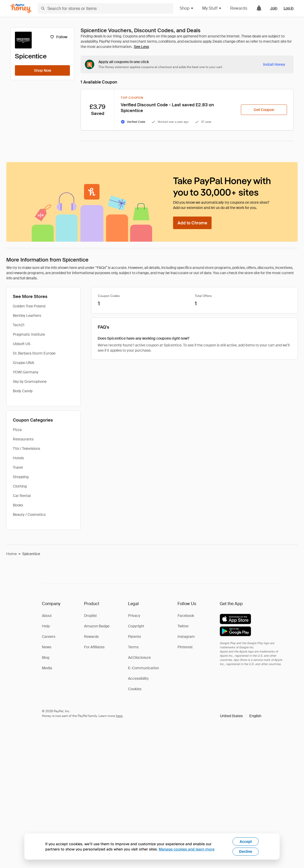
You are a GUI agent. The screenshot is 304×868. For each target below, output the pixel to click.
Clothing (20, 486)
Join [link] (274, 8)
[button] (241, 716)
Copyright (136, 626)
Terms (133, 647)
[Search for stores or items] (106, 8)
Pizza (17, 430)
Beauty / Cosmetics (29, 515)
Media (47, 668)
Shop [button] (187, 8)
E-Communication (143, 668)
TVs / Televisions (26, 449)
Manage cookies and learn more (187, 849)
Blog (46, 657)
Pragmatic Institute (29, 334)
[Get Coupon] (264, 110)
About (47, 616)
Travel (18, 467)
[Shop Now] (42, 70)
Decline (246, 852)
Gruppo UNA (23, 363)
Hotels (18, 458)
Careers (49, 637)
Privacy (134, 616)
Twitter (183, 626)
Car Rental (22, 496)
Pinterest (185, 647)
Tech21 (19, 325)
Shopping (21, 477)
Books (18, 505)
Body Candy (23, 391)
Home (12, 554)
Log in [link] (289, 8)
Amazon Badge (97, 626)
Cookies (135, 689)
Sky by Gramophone (30, 382)
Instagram (186, 637)
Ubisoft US (22, 344)
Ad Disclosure (139, 657)
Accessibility (138, 678)
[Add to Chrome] (192, 223)
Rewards (239, 8)
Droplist (90, 616)
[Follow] (59, 37)
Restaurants (23, 439)
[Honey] (21, 9)
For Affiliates (94, 647)
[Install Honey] (274, 64)
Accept (246, 842)
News (47, 647)
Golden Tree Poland (29, 306)
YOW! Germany (26, 372)
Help (46, 626)
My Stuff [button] (212, 8)
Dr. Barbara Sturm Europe (34, 353)
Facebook (186, 616)
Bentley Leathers (27, 316)
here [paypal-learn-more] (119, 716)
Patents (134, 637)
